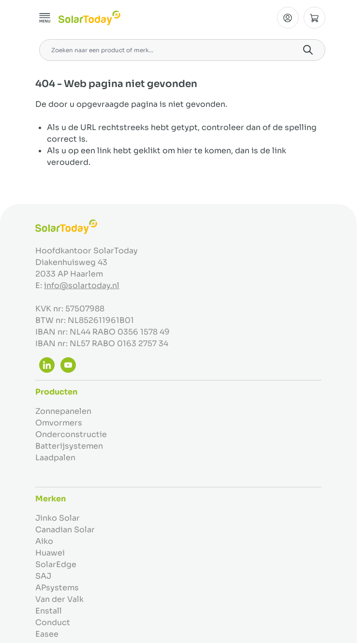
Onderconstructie (71, 434)
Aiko (44, 541)
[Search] (308, 50)
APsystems (57, 588)
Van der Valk (59, 599)
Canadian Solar (65, 530)
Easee (47, 634)
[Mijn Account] (288, 18)
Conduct (53, 622)
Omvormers (59, 423)
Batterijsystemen (69, 446)
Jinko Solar (58, 518)
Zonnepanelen (63, 411)
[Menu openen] (45, 18)
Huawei (50, 553)
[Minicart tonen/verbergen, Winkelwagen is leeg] (314, 18)
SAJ (43, 576)
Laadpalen (55, 458)
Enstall (49, 611)
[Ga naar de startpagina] (89, 18)
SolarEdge (56, 564)
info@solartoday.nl (82, 285)
